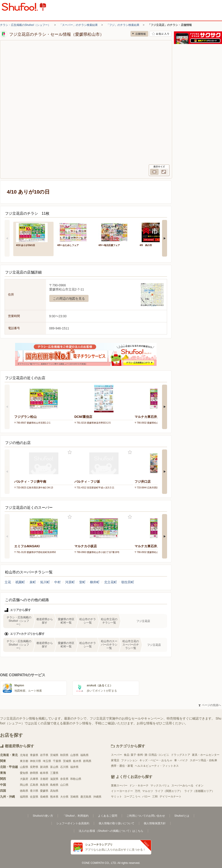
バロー (146, 797)
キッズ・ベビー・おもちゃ (156, 760)
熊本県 (54, 797)
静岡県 (34, 773)
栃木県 (77, 761)
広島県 (34, 785)
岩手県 (44, 755)
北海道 (24, 755)
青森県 (34, 755)
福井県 (74, 767)
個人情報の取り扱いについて (116, 823)
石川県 (64, 767)
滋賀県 (54, 779)
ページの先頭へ (210, 705)
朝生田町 (128, 582)
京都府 (44, 779)
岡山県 (24, 785)
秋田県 (64, 755)
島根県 (54, 785)
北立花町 (111, 582)
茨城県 (67, 761)
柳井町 (95, 582)
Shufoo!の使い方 (43, 816)
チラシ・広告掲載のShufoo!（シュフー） (25, 25)
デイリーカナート (171, 797)
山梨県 (24, 767)
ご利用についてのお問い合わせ (146, 816)
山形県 (74, 755)
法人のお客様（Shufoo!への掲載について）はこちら (111, 831)
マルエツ (148, 791)
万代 (138, 791)
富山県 (54, 767)
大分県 (64, 797)
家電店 (115, 760)
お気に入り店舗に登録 (161, 34)
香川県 (34, 791)
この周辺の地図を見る (69, 298)
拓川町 (45, 582)
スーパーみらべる (182, 786)
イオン (199, 786)
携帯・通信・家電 (122, 766)
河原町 (70, 582)
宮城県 (54, 755)
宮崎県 (74, 797)
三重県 (54, 773)
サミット (116, 797)
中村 (57, 582)
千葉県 (57, 761)
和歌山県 (76, 779)
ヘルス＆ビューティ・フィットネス (157, 766)
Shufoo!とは (182, 816)
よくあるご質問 (108, 816)
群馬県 (87, 761)
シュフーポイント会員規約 (73, 823)
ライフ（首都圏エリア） (199, 791)
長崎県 (44, 797)
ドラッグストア (181, 755)
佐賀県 (34, 797)
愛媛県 (44, 791)
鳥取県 (44, 785)
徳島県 (24, 791)
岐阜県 (44, 773)
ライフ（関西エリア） (169, 791)
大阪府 (24, 779)
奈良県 (64, 779)
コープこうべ (132, 797)
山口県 (64, 785)
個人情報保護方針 (155, 823)
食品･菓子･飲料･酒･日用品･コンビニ (146, 755)
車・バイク (181, 760)
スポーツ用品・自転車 (203, 760)
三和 (155, 797)
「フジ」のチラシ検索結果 (123, 25)
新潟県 (44, 767)
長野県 (34, 767)
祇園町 (20, 582)
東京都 (24, 761)
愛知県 (24, 773)
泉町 (33, 582)
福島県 (84, 755)
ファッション (129, 760)
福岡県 (24, 797)
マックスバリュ (160, 786)
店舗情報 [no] (139, 34)
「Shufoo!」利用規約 (75, 816)
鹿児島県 (86, 797)
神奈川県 (35, 761)
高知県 (54, 791)
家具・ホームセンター (206, 755)
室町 (82, 582)
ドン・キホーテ (139, 786)
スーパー (116, 755)
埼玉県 (47, 761)
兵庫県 (34, 779)
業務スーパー (119, 786)
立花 (8, 582)
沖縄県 (97, 797)
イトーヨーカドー (122, 791)
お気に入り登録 (70, 452)
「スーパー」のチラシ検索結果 (79, 25)
